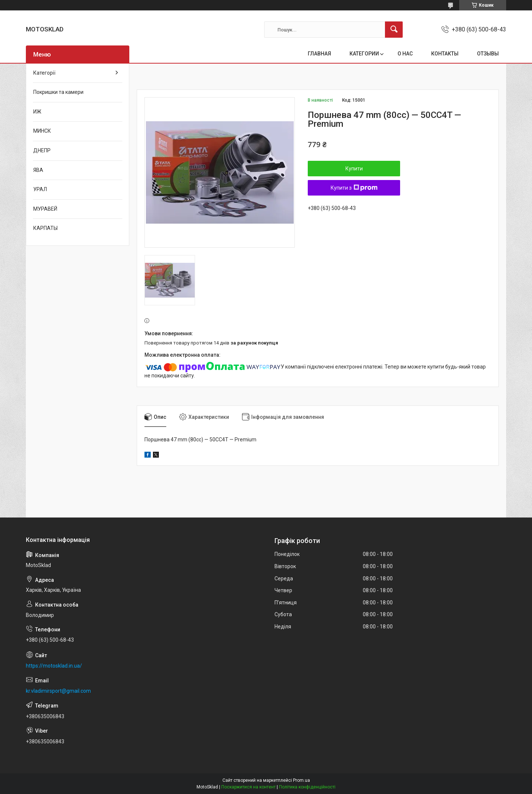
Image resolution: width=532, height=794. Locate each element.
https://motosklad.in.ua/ (54, 666)
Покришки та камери (58, 92)
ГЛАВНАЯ (319, 54)
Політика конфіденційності (307, 787)
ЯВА (38, 170)
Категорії (44, 73)
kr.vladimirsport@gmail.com (58, 691)
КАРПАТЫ (45, 228)
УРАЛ (40, 189)
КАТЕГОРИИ (364, 54)
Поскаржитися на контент (248, 787)
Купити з (354, 188)
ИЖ (37, 112)
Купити (354, 169)
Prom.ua (301, 780)
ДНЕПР (42, 150)
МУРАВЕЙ (45, 209)
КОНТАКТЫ (445, 54)
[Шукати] (394, 30)
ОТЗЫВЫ (488, 54)
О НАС (405, 54)
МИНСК (42, 131)
